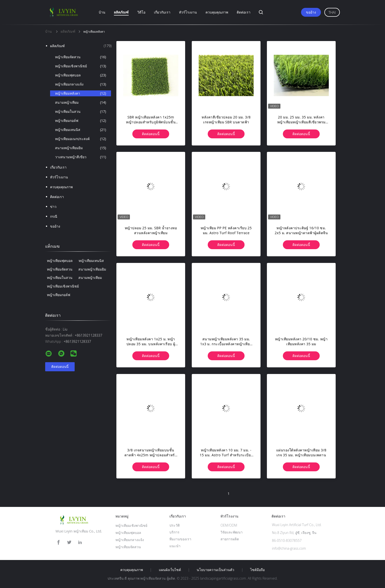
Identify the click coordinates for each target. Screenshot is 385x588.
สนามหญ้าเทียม (81, 102)
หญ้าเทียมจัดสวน (81, 57)
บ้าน (102, 12)
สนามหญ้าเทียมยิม (81, 148)
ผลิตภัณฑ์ (121, 12)
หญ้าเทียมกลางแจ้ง (81, 84)
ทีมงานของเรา (180, 539)
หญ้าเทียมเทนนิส (81, 130)
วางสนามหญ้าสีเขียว (81, 157)
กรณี (54, 216)
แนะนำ (175, 546)
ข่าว (53, 207)
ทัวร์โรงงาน (188, 12)
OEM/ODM (229, 525)
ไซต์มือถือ (257, 570)
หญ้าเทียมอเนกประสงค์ (81, 139)
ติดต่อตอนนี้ (151, 134)
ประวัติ (175, 525)
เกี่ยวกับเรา (162, 12)
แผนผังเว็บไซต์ (170, 570)
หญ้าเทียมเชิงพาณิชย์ (81, 66)
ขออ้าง (311, 12)
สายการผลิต (230, 539)
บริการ (174, 532)
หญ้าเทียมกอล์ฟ (81, 121)
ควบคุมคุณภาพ (217, 12)
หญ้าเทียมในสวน (81, 112)
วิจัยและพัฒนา (232, 532)
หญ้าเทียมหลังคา (81, 93)
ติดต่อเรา (244, 12)
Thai (332, 12)
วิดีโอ (141, 12)
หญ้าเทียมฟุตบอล (81, 75)
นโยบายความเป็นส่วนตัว (215, 570)
